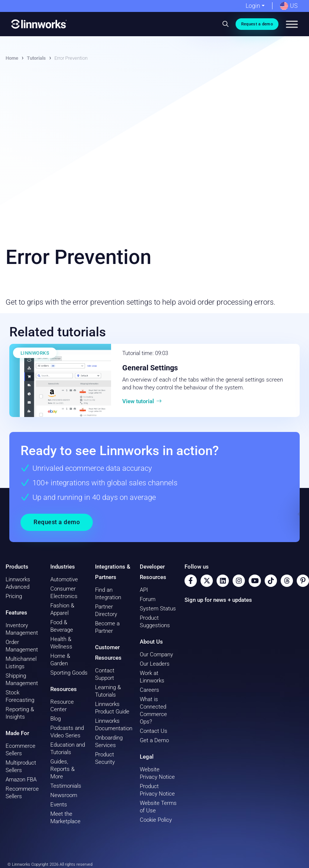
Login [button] (253, 6)
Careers (149, 690)
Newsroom (64, 795)
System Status (158, 609)
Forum (148, 599)
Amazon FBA (21, 780)
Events (59, 805)
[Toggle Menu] (292, 24)
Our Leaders (155, 664)
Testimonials (66, 786)
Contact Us (154, 731)
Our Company (156, 654)
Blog (56, 719)
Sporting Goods (69, 673)
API (144, 590)
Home (12, 58)
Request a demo (257, 24)
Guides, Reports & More (62, 769)
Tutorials (36, 58)
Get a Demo (154, 740)
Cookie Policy (156, 820)
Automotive (64, 579)
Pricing (14, 596)
